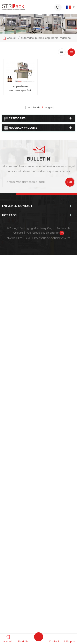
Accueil (9, 38)
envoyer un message (39, 637)
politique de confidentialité (52, 238)
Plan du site (14, 238)
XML (28, 238)
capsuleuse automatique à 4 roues (20, 91)
